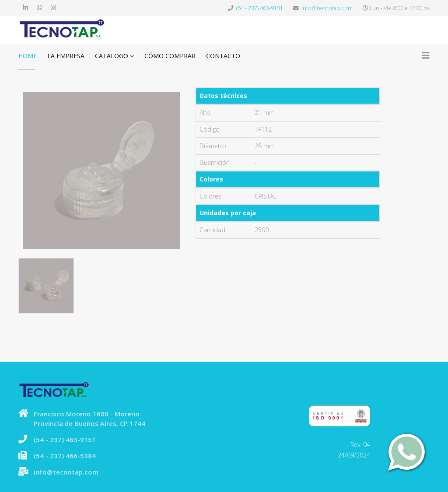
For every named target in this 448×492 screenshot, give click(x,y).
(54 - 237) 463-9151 (260, 8)
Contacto (223, 56)
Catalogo (112, 56)
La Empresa (66, 56)
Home (28, 56)
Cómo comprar (170, 56)
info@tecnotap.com (327, 8)
